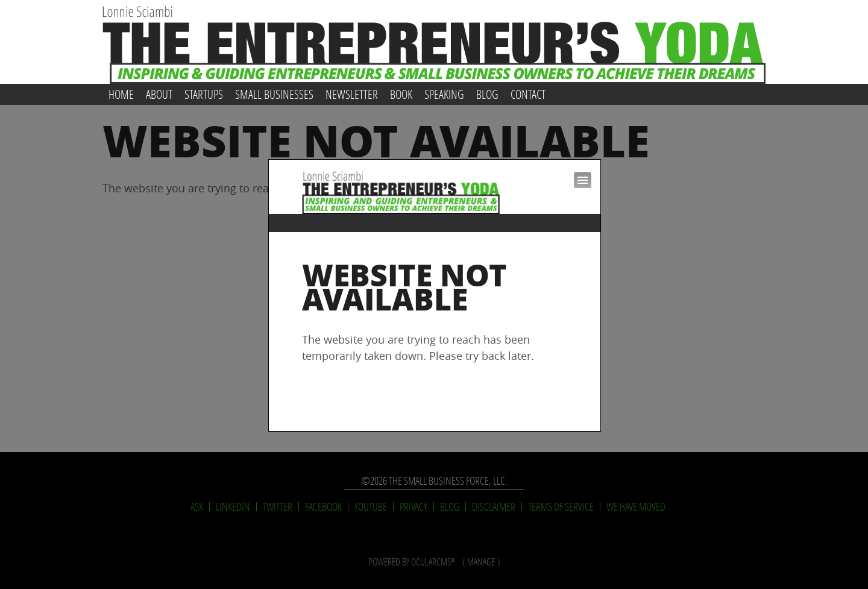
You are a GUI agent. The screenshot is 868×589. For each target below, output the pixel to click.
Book (401, 94)
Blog (487, 94)
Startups (204, 94)
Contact (528, 94)
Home (121, 94)
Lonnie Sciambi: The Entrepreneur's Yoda (434, 42)
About (159, 94)
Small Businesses (274, 94)
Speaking (444, 94)
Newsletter (352, 94)
